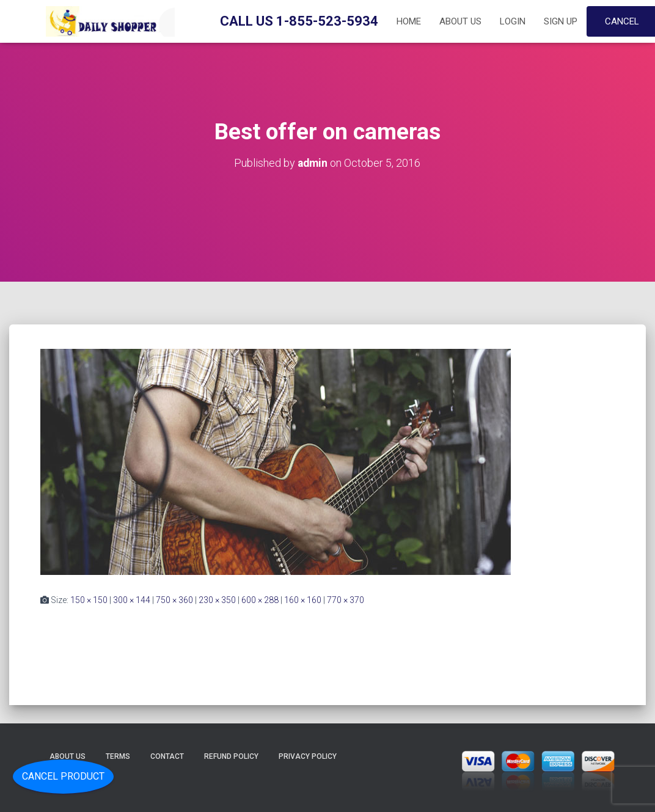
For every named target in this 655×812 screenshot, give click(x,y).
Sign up (561, 21)
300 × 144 (132, 600)
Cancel (622, 21)
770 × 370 (346, 600)
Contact (167, 756)
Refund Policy (231, 756)
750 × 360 (174, 600)
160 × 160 (303, 600)
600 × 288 (260, 600)
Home (409, 21)
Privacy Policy (308, 756)
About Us (460, 21)
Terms (118, 756)
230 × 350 (217, 600)
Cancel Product (63, 776)
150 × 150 (89, 600)
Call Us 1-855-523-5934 (299, 21)
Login (513, 21)
